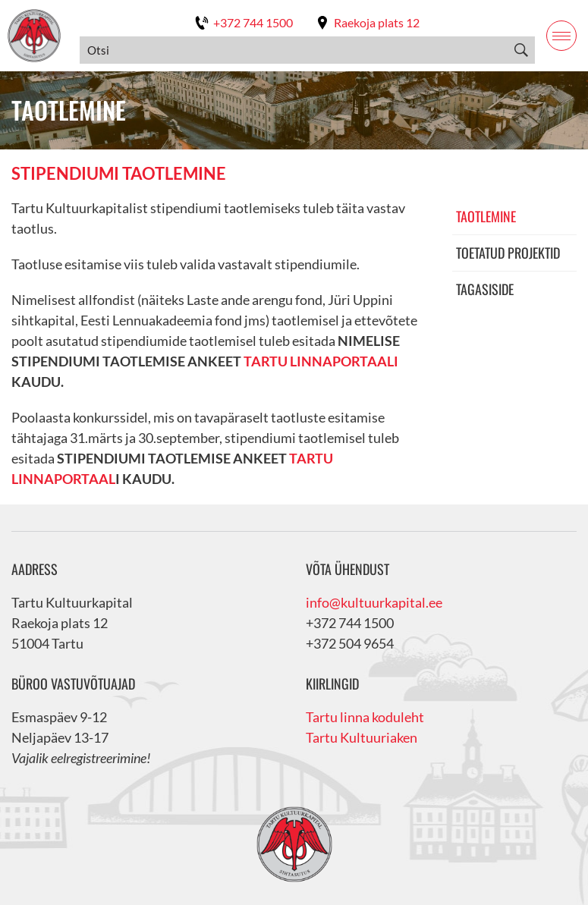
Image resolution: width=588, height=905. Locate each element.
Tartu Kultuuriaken (362, 737)
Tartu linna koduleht (365, 717)
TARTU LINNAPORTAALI (321, 361)
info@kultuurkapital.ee (374, 602)
